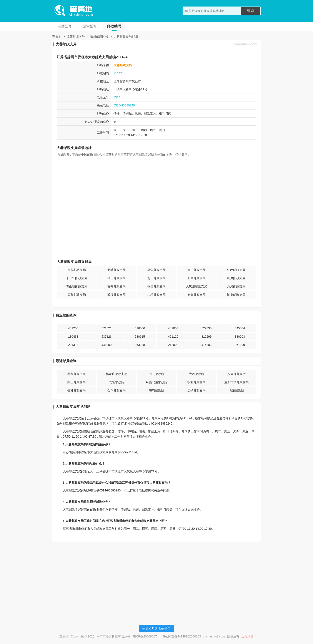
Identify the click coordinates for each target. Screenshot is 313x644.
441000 (107, 345)
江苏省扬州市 (123, 81)
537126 (107, 337)
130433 (73, 337)
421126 (173, 337)
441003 (173, 328)
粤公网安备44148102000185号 (183, 636)
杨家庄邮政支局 (117, 374)
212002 (173, 345)
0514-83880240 (124, 105)
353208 (140, 345)
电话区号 (65, 26)
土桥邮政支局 (156, 295)
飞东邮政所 (236, 390)
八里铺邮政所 (236, 374)
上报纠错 (248, 636)
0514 (117, 97)
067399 (240, 345)
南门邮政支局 (196, 270)
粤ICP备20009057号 (146, 636)
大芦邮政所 (196, 374)
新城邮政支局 (117, 270)
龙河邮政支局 (236, 286)
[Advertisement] (156, 576)
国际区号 (89, 26)
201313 (73, 345)
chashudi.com (246, 44)
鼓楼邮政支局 (117, 295)
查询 (251, 11)
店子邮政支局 (196, 390)
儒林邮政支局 (77, 390)
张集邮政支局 (156, 286)
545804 (240, 328)
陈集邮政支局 (236, 295)
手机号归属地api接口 (157, 628)
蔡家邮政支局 (77, 374)
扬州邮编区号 (99, 37)
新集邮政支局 (196, 278)
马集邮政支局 (156, 270)
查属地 (57, 37)
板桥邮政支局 (196, 382)
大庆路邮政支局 (196, 286)
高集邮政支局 (77, 295)
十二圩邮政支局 (77, 278)
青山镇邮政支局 (77, 286)
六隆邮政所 (117, 382)
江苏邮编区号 (76, 37)
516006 (140, 328)
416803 (207, 345)
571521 (107, 328)
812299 (207, 337)
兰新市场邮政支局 (236, 382)
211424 (119, 73)
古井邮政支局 (117, 286)
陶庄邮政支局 (77, 382)
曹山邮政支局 (156, 278)
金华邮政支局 (117, 390)
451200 (73, 328)
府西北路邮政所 (156, 382)
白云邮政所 (156, 374)
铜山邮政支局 (117, 278)
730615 (140, 337)
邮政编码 (114, 26)
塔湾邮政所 (156, 390)
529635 (207, 328)
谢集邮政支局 (77, 270)
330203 (240, 337)
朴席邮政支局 (236, 278)
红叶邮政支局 (236, 270)
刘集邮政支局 (196, 295)
